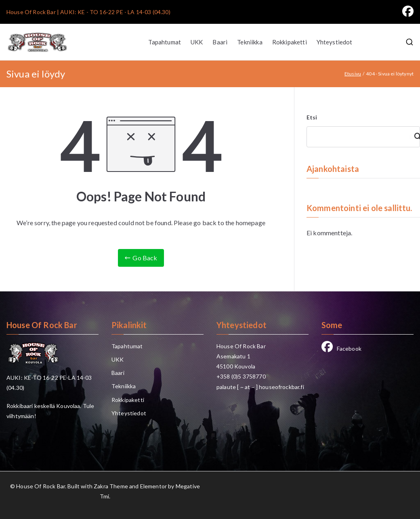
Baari (220, 42)
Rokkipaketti (290, 42)
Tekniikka (250, 42)
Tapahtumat (165, 42)
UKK (197, 42)
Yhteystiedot (335, 42)
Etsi (312, 117)
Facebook (341, 348)
